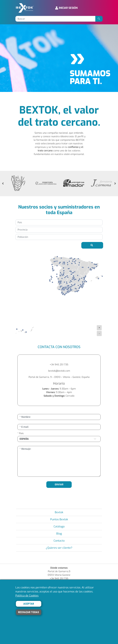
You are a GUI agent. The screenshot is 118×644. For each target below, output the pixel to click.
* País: (21, 433)
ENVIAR (59, 485)
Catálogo (59, 526)
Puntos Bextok (59, 519)
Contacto (59, 541)
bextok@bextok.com (59, 371)
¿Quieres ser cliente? (59, 548)
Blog (59, 534)
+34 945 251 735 (59, 365)
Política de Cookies (27, 596)
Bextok (59, 512)
